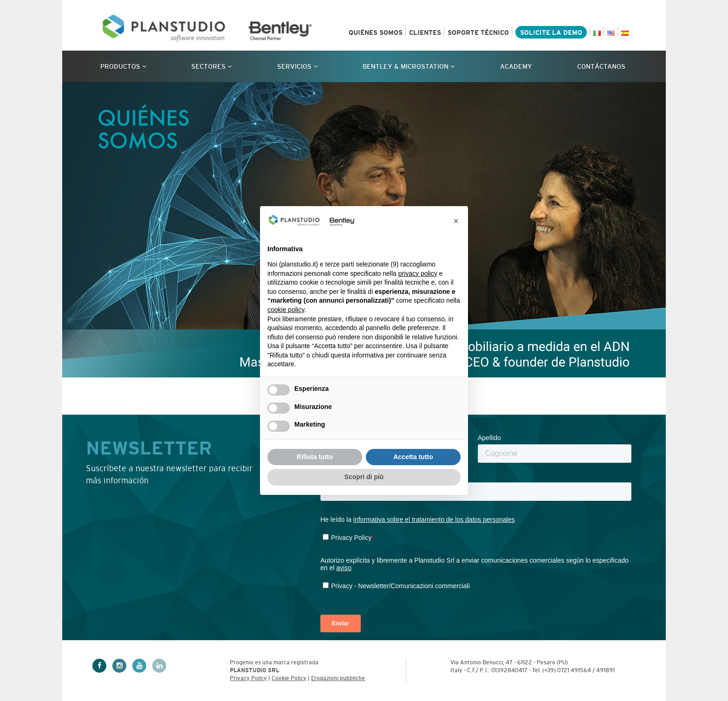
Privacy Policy (248, 678)
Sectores (211, 66)
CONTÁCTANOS (601, 66)
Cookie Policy (289, 678)
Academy (516, 66)
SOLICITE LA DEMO (551, 32)
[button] (456, 221)
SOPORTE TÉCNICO (478, 32)
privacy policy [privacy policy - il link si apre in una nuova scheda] (418, 273)
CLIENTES (425, 32)
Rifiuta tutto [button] (315, 457)
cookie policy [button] (286, 310)
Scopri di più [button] (364, 477)
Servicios (297, 66)
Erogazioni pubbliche (338, 678)
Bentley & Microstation (409, 66)
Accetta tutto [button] (413, 457)
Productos (123, 66)
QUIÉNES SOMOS (376, 32)
